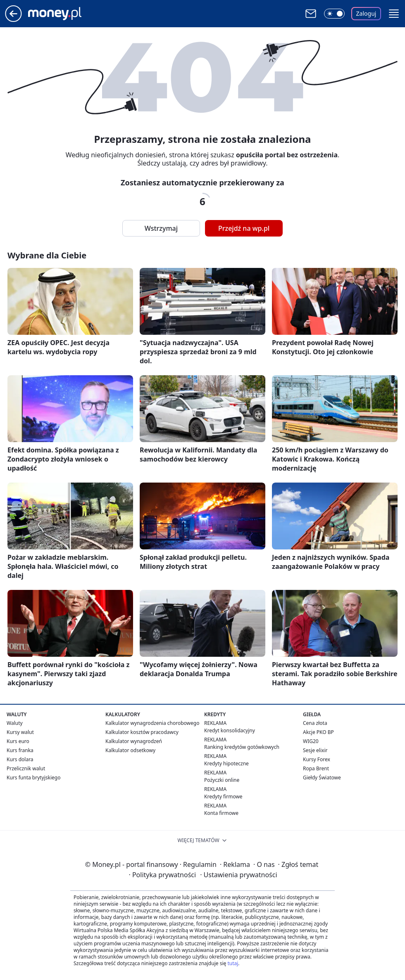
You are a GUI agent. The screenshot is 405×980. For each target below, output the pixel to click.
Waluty (15, 723)
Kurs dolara (20, 759)
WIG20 (311, 741)
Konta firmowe (221, 813)
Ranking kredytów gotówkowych (242, 747)
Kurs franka (20, 750)
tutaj (233, 963)
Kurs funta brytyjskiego (33, 778)
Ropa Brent (316, 768)
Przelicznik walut (26, 768)
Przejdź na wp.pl (244, 228)
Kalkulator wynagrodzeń (134, 741)
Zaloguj (366, 13)
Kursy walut (20, 732)
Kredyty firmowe (223, 797)
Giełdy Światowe (322, 778)
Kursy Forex (317, 759)
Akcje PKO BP (318, 732)
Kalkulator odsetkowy (130, 750)
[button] (394, 14)
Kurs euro (18, 741)
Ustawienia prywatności (238, 875)
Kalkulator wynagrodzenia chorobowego (152, 723)
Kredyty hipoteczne (226, 763)
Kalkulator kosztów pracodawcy (142, 732)
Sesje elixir (315, 750)
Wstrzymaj (161, 228)
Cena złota (315, 723)
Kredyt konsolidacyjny (230, 730)
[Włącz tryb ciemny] (334, 14)
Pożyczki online (222, 780)
